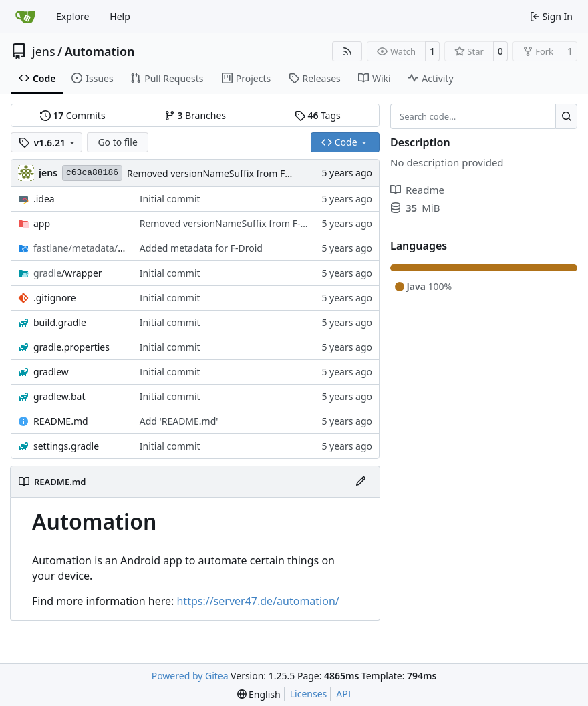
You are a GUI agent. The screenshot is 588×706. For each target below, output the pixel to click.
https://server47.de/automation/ (258, 601)
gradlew (51, 372)
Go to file (117, 142)
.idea (44, 199)
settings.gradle (66, 446)
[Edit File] (361, 482)
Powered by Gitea (190, 676)
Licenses (309, 694)
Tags (318, 115)
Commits (73, 115)
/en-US (80, 248)
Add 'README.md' (179, 421)
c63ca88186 (92, 173)
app (42, 223)
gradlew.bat (59, 396)
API (343, 694)
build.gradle (60, 322)
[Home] (25, 17)
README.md (61, 421)
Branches (195, 115)
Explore (72, 16)
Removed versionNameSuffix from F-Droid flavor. (234, 173)
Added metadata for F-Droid (201, 248)
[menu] (259, 694)
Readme (417, 190)
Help (120, 16)
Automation (100, 51)
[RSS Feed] (347, 51)
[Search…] (566, 116)
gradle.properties (71, 347)
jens (44, 51)
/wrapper (68, 273)
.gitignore (55, 298)
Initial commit (170, 199)
